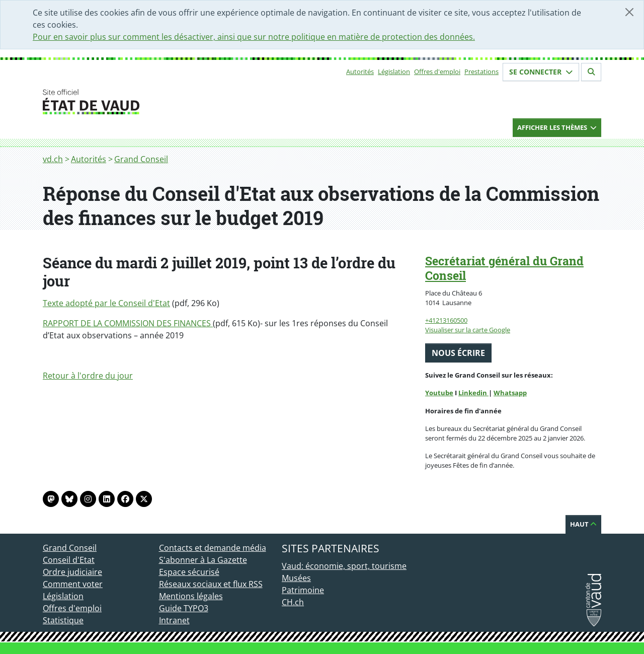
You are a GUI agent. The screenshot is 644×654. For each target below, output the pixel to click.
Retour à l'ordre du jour (88, 376)
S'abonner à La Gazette (203, 560)
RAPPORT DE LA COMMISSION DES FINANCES (128, 323)
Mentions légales (191, 596)
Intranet (174, 620)
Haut (583, 524)
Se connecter (541, 72)
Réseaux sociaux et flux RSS (211, 584)
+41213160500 (446, 320)
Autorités (360, 71)
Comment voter (73, 584)
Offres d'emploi (437, 71)
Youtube (439, 393)
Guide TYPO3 (184, 608)
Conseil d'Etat (69, 560)
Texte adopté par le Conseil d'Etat (106, 303)
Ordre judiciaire (72, 572)
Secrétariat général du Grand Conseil (504, 268)
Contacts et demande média (213, 548)
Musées (296, 578)
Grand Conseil (141, 159)
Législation (394, 71)
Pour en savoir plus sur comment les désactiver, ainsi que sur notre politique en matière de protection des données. (254, 37)
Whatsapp (510, 393)
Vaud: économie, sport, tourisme (344, 566)
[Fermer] (629, 12)
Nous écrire (458, 353)
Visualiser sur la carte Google (468, 330)
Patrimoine (303, 590)
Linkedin (473, 393)
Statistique (63, 620)
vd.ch (53, 159)
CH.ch (293, 602)
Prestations (481, 71)
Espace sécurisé (189, 572)
